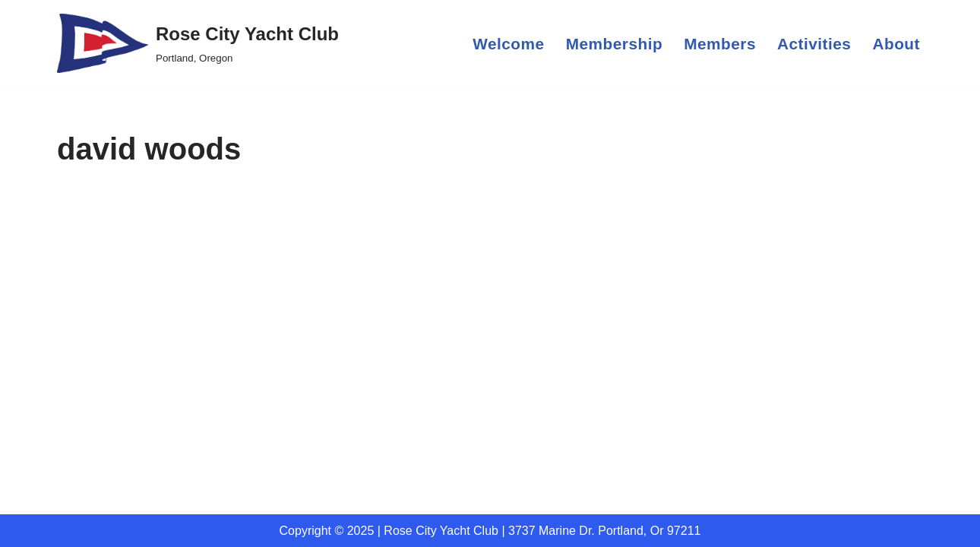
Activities (814, 44)
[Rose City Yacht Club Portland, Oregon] (198, 43)
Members (720, 44)
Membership (615, 44)
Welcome (508, 44)
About (896, 44)
